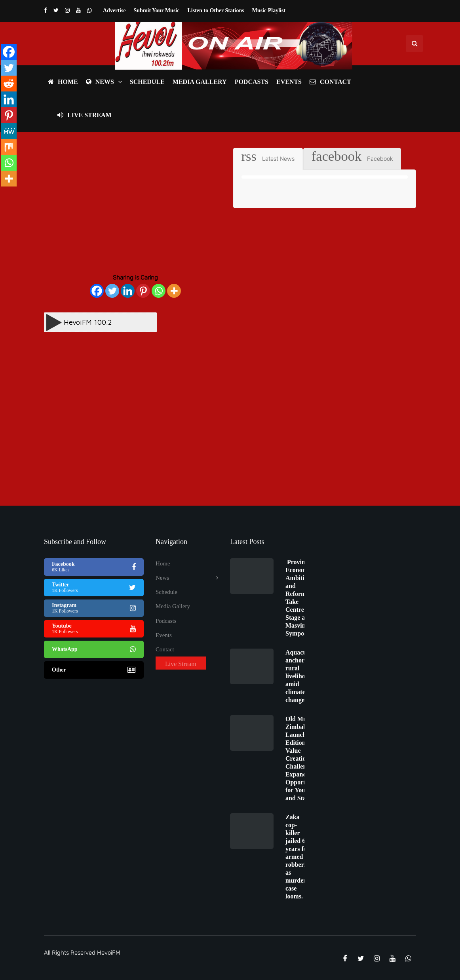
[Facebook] (97, 291)
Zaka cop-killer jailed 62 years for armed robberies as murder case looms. (298, 857)
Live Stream (85, 115)
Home (63, 82)
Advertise (114, 10)
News (100, 82)
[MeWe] (9, 131)
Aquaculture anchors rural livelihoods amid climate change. (302, 676)
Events (289, 82)
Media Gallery (200, 82)
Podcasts (252, 82)
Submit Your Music (157, 10)
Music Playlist (269, 10)
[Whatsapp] (159, 291)
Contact (330, 82)
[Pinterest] (143, 291)
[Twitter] (112, 291)
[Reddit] (9, 84)
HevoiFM (109, 953)
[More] (174, 291)
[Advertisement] (136, 203)
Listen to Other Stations (216, 10)
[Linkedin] (128, 291)
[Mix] (9, 147)
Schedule (147, 82)
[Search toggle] (414, 44)
